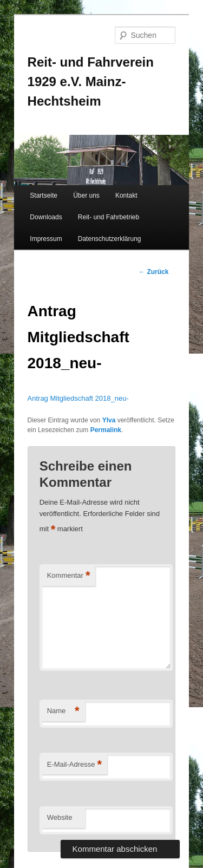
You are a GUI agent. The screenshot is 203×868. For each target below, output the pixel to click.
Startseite (44, 195)
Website (60, 817)
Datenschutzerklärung (110, 239)
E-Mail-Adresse (74, 765)
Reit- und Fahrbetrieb (109, 217)
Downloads (46, 217)
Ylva (109, 420)
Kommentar (69, 576)
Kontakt (126, 195)
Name (63, 711)
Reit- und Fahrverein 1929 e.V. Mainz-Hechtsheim (91, 81)
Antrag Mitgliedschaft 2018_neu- (78, 398)
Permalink (106, 430)
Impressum (46, 239)
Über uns (86, 195)
